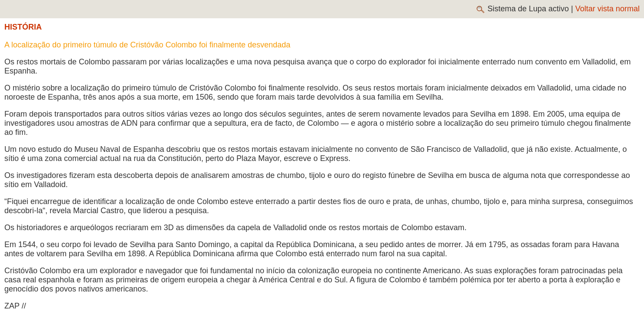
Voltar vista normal (607, 9)
